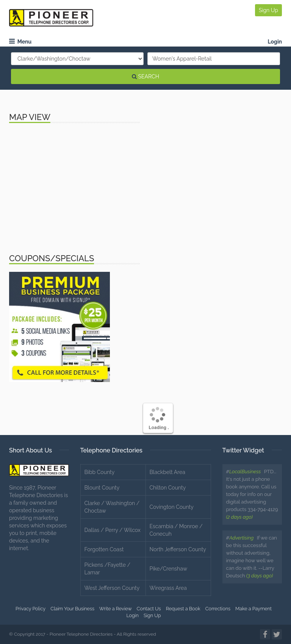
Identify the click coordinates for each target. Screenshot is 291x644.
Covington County (172, 507)
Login (275, 42)
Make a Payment (253, 609)
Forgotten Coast (104, 549)
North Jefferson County (178, 549)
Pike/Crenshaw (169, 569)
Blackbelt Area (167, 472)
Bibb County (100, 472)
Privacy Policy (31, 609)
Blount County (102, 488)
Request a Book (183, 609)
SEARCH (145, 76)
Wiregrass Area (168, 588)
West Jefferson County (112, 588)
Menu (20, 42)
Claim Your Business (72, 609)
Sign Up (268, 10)
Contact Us (149, 609)
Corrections (218, 609)
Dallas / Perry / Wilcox (113, 530)
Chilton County (168, 488)
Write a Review (116, 609)
